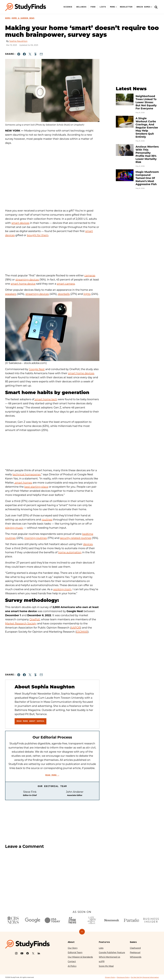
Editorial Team (75, 953)
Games (133, 942)
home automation (70, 552)
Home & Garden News (23, 18)
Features (104, 942)
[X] (33, 953)
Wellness (81, 7)
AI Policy (72, 966)
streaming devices (27, 280)
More (113, 7)
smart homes (23, 483)
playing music (14, 528)
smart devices (20, 223)
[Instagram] (16, 953)
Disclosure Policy (123, 977)
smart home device (23, 284)
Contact (72, 961)
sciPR (102, 961)
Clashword (135, 948)
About (71, 942)
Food (93, 7)
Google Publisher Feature (112, 953)
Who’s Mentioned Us (109, 957)
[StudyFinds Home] (26, 7)
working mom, (63, 589)
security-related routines (76, 538)
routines (47, 520)
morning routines (36, 538)
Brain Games (143, 7)
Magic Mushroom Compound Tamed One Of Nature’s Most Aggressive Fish (147, 178)
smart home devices (81, 373)
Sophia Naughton (18, 41)
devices (88, 544)
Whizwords (136, 957)
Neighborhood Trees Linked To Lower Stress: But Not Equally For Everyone (146, 102)
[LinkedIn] (39, 953)
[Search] (156, 7)
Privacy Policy (110, 977)
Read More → (52, 775)
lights (87, 294)
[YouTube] (22, 953)
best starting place (36, 487)
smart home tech (46, 399)
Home (8, 18)
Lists (103, 7)
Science (68, 7)
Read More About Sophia (30, 721)
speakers (11, 294)
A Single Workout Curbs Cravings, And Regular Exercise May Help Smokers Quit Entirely (147, 128)
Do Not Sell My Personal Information (145, 977)
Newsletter (126, 7)
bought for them (38, 235)
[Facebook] (28, 953)
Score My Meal (106, 966)
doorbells (64, 294)
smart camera (66, 284)
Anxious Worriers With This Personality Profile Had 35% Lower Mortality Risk (147, 154)
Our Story (73, 948)
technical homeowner (27, 474)
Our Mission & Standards (80, 957)
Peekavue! (135, 953)
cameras (90, 275)
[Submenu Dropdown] (116, 7)
